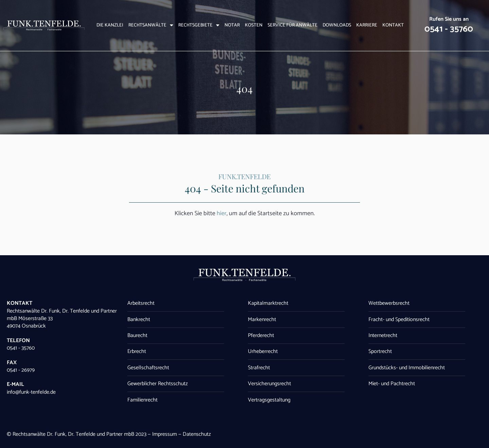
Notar (232, 25)
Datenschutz (197, 434)
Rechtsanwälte (151, 25)
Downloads (337, 25)
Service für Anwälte (293, 25)
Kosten (254, 25)
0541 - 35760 (449, 29)
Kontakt (393, 25)
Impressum (165, 434)
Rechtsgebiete (199, 25)
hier (222, 213)
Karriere (367, 25)
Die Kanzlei (110, 25)
